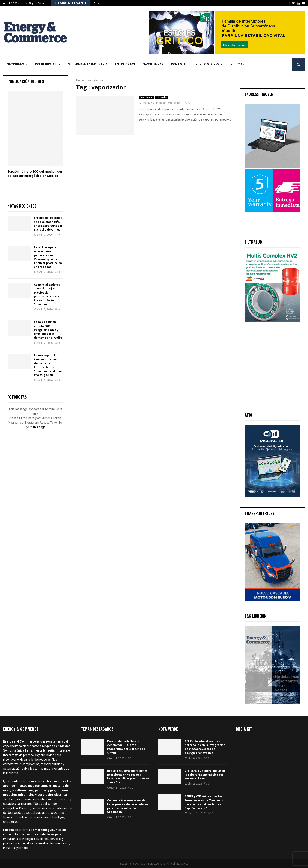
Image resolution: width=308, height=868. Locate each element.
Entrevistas (125, 64)
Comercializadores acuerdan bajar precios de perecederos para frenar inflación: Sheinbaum (47, 294)
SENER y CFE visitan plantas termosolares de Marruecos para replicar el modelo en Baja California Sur (204, 802)
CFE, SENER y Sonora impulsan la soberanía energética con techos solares (205, 775)
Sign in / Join (35, 3)
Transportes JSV (260, 513)
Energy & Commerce (154, 103)
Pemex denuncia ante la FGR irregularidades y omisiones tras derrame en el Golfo (48, 330)
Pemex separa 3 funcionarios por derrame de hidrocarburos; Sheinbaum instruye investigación (48, 365)
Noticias (237, 64)
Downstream (146, 97)
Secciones (15, 64)
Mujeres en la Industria (88, 64)
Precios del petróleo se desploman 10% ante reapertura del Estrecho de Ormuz (48, 224)
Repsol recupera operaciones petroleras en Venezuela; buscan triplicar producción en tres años (48, 257)
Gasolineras (153, 64)
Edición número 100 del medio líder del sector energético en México (35, 174)
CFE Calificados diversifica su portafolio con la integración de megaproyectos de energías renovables (205, 747)
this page (39, 427)
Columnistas (46, 64)
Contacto (179, 64)
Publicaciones (207, 64)
